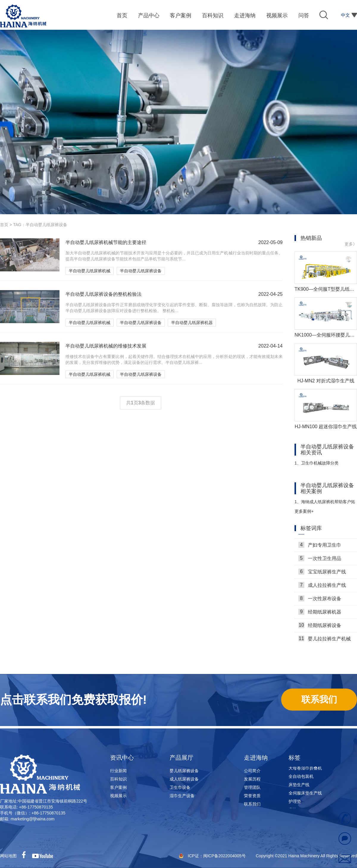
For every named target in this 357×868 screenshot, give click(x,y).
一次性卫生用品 (320, 560)
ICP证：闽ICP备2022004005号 (217, 856)
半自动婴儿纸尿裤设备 (141, 271)
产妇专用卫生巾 (320, 546)
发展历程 (252, 779)
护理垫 (295, 803)
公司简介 (252, 771)
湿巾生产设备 (182, 796)
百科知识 (118, 779)
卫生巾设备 (180, 787)
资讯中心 (122, 758)
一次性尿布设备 (320, 600)
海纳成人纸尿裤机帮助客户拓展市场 (325, 504)
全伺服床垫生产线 (305, 795)
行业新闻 (118, 771)
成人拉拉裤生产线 (322, 587)
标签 (295, 758)
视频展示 (118, 796)
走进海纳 (256, 758)
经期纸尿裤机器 (320, 613)
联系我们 (252, 804)
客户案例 (118, 787)
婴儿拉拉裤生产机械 (325, 640)
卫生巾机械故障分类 (317, 463)
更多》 (351, 244)
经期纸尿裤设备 (320, 627)
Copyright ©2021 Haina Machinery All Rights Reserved (306, 856)
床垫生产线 (299, 786)
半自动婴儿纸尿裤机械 (90, 271)
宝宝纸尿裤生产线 (322, 573)
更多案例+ (304, 511)
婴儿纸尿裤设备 (184, 771)
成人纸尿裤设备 (184, 779)
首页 (4, 225)
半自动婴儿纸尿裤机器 (192, 323)
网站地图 (8, 856)
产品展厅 (181, 758)
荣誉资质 (252, 796)
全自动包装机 (301, 778)
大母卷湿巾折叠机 (305, 770)
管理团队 (252, 787)
